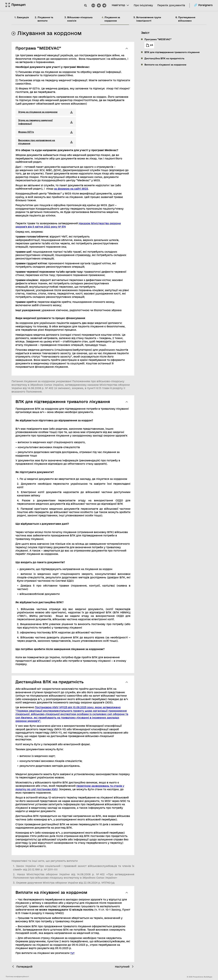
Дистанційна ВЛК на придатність (164, 59)
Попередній (22, 967)
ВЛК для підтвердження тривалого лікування (172, 52)
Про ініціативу (143, 5)
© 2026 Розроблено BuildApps (200, 977)
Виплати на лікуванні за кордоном (165, 65)
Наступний (125, 967)
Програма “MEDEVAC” (158, 39)
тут (72, 953)
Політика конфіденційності (17, 977)
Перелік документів (171, 5)
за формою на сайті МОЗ (71, 189)
